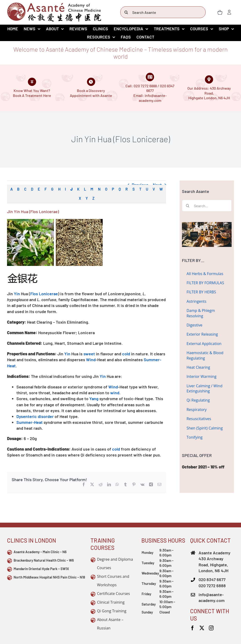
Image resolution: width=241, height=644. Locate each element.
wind (115, 393)
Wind (91, 360)
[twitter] (202, 628)
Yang (94, 399)
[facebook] (192, 628)
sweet (89, 354)
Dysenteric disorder (35, 416)
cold (126, 354)
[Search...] (207, 206)
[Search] (126, 12)
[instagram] (211, 628)
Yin (17, 294)
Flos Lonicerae (44, 294)
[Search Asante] (163, 12)
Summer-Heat (30, 422)
